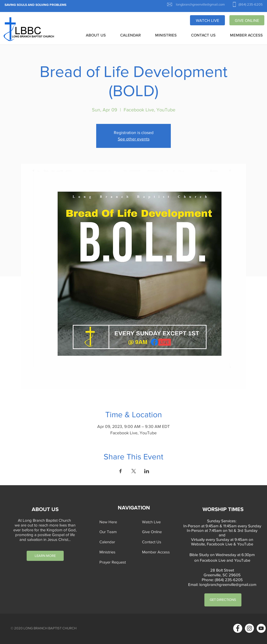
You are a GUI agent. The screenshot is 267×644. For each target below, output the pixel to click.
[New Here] (116, 522)
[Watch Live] (159, 522)
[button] (96, 35)
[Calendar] (116, 542)
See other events (134, 139)
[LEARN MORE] (45, 556)
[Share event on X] (134, 471)
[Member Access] (159, 552)
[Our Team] (116, 532)
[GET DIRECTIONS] (223, 600)
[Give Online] (159, 532)
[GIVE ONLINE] (247, 20)
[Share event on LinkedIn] (147, 471)
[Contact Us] (159, 542)
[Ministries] (116, 552)
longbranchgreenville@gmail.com (228, 584)
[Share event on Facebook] (121, 471)
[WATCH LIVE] (207, 20)
